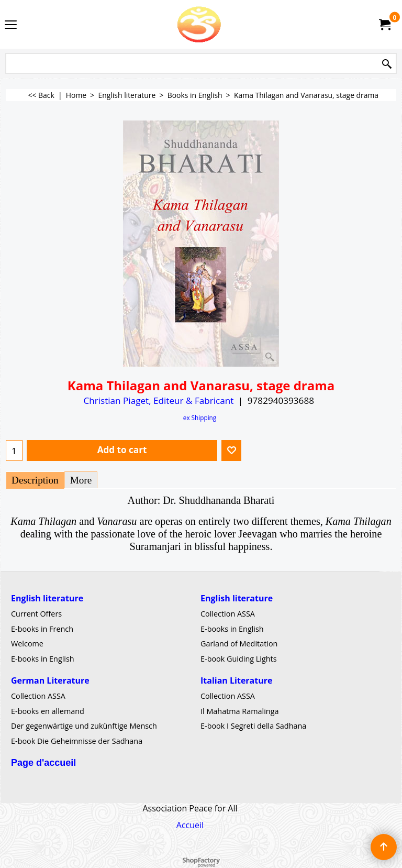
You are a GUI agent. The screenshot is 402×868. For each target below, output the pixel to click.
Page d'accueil (43, 762)
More (81, 480)
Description (35, 480)
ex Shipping (200, 417)
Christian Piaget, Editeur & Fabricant (158, 400)
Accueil (190, 825)
